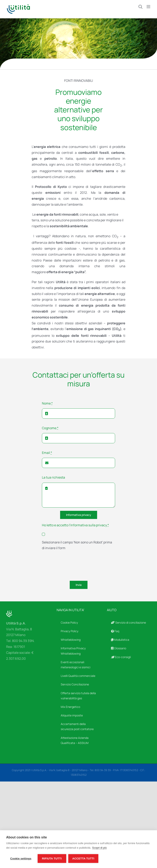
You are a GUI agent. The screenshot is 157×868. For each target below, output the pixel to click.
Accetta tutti (83, 859)
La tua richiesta (53, 477)
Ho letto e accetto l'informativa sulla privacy (75, 525)
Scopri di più (100, 848)
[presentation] (73, 566)
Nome (47, 403)
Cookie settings (21, 859)
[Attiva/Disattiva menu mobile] (149, 7)
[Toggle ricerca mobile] (140, 7)
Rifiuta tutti (52, 859)
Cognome (50, 428)
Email (47, 453)
